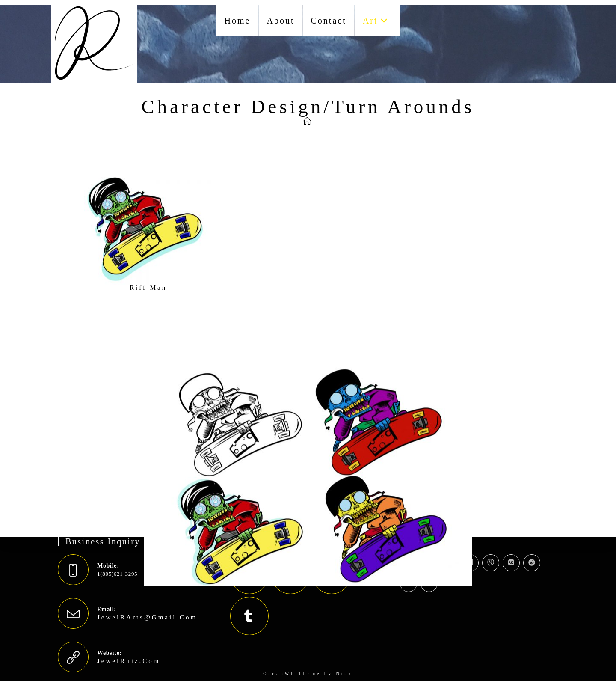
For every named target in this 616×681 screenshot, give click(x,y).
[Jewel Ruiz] (308, 122)
